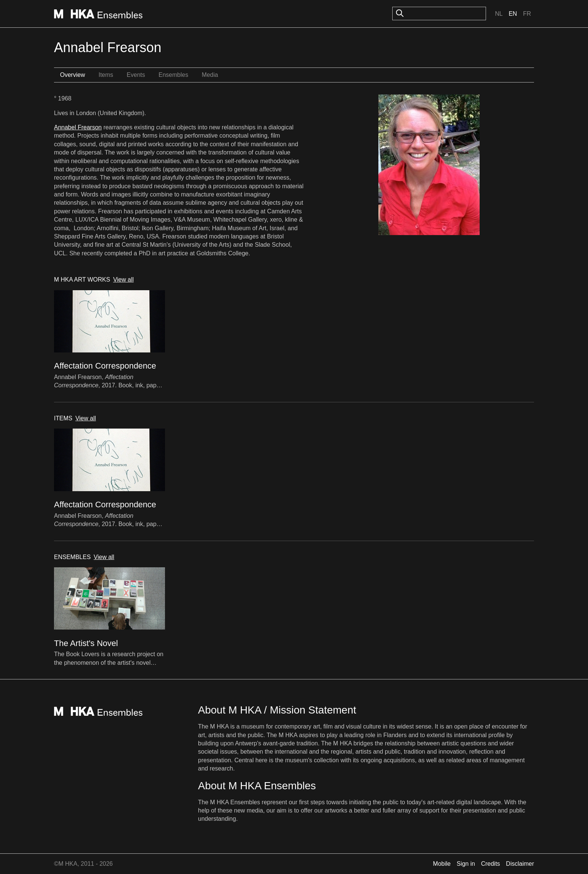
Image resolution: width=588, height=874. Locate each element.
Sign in (466, 864)
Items (106, 75)
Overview (73, 75)
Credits (491, 864)
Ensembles (173, 75)
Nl (499, 14)
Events (136, 75)
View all (124, 280)
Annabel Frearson (78, 127)
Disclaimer (520, 864)
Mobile (442, 864)
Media (210, 75)
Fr (527, 14)
